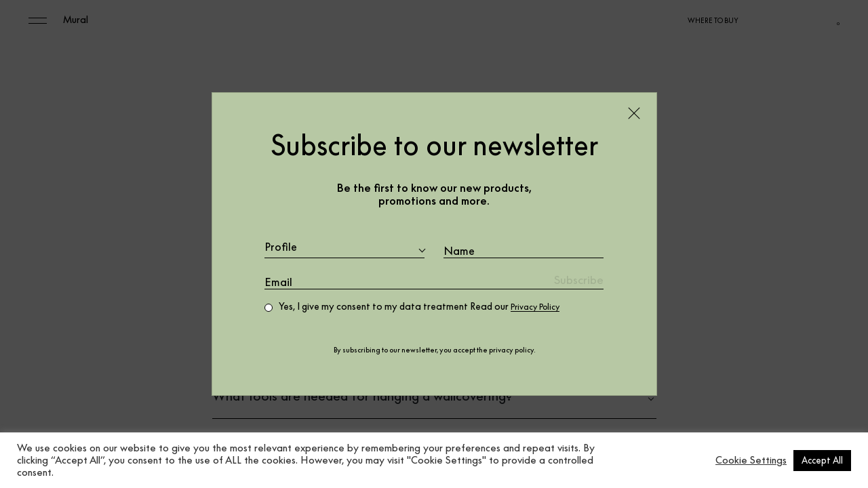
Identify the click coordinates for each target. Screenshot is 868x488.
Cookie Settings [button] (751, 460)
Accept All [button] (822, 460)
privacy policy (511, 351)
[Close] (634, 113)
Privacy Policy (540, 307)
